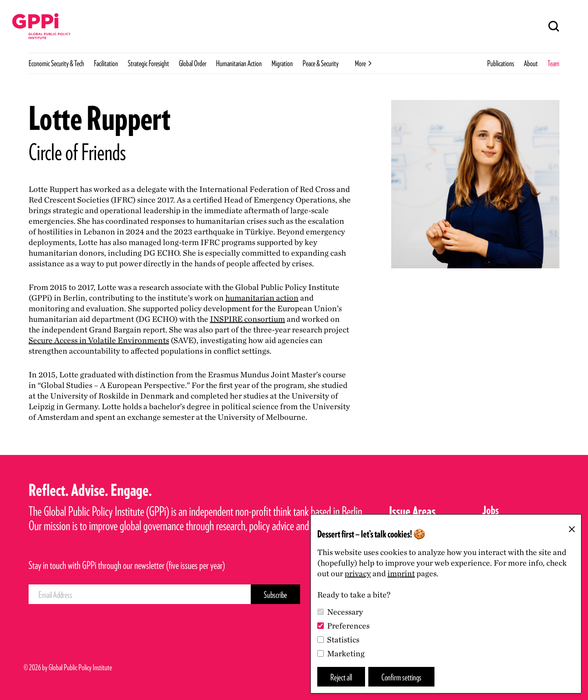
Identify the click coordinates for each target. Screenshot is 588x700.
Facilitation (106, 63)
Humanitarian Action (239, 63)
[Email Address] (140, 594)
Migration (282, 63)
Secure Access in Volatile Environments (99, 340)
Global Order (193, 63)
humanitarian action (262, 298)
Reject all (341, 677)
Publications (501, 63)
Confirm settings (401, 677)
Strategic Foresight (148, 63)
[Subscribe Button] (275, 594)
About (531, 63)
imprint (401, 573)
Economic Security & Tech (56, 63)
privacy (358, 573)
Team (553, 63)
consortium (247, 319)
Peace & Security (321, 63)
